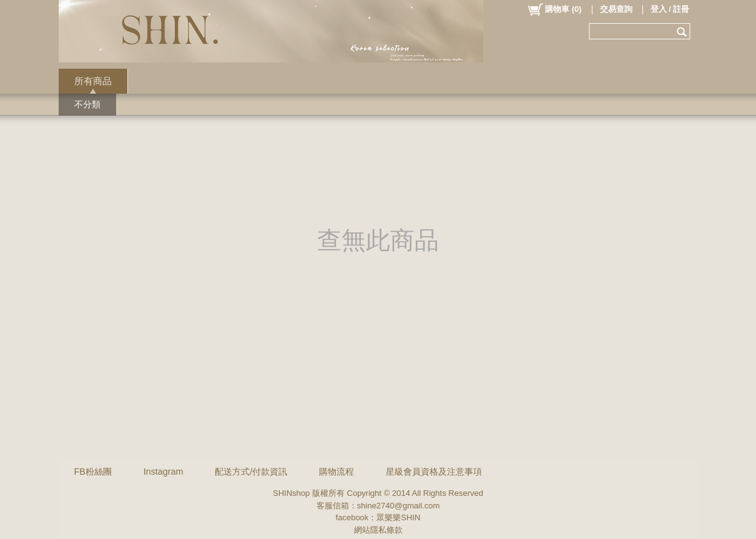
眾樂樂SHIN (398, 517)
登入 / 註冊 (670, 9)
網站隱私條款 (378, 530)
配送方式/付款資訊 (251, 472)
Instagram (164, 472)
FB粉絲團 (93, 472)
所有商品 (93, 81)
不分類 (87, 104)
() (554, 9)
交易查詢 (616, 9)
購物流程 (336, 472)
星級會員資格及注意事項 (434, 472)
